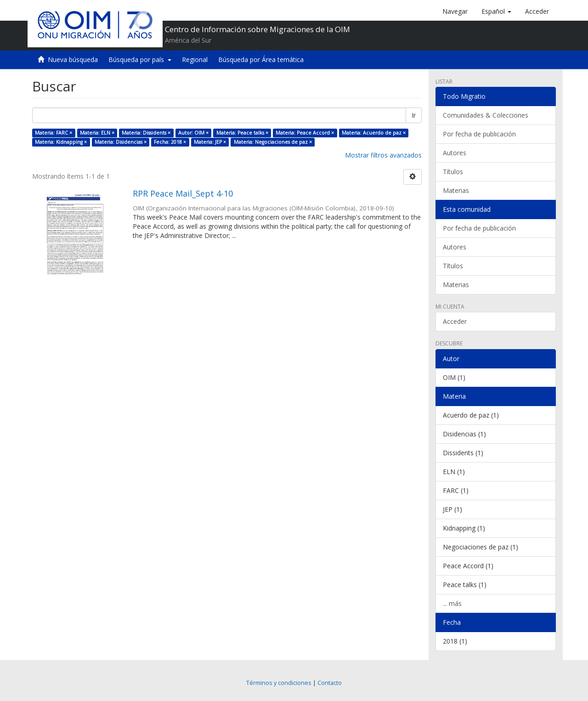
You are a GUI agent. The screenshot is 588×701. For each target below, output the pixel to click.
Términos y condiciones (279, 683)
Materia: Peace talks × (242, 133)
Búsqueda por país (140, 59)
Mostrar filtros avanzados (383, 155)
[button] (496, 11)
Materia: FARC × (54, 133)
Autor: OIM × (193, 133)
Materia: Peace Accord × (305, 133)
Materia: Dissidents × (146, 133)
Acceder (455, 321)
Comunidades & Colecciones (486, 115)
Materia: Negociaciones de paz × (273, 142)
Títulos (453, 172)
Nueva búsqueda (73, 59)
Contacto (330, 683)
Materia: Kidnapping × (61, 142)
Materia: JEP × (210, 142)
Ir (414, 115)
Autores (455, 153)
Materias (456, 190)
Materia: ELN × (97, 133)
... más (452, 603)
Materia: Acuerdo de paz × (374, 133)
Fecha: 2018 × (170, 142)
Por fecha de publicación (479, 134)
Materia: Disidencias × (121, 142)
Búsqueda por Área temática (261, 59)
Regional (195, 59)
